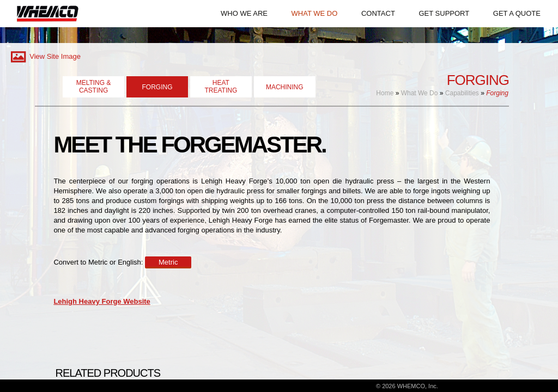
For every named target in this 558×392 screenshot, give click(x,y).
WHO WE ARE (244, 13)
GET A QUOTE (517, 13)
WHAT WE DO (315, 13)
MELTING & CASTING (94, 87)
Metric (168, 262)
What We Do (420, 93)
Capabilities (462, 93)
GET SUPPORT (444, 13)
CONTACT (378, 13)
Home (385, 93)
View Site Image (45, 56)
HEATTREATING (221, 87)
